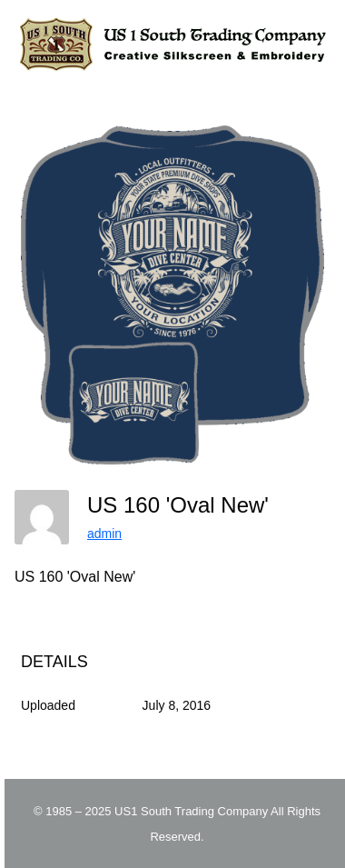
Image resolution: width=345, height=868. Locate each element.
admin (104, 534)
